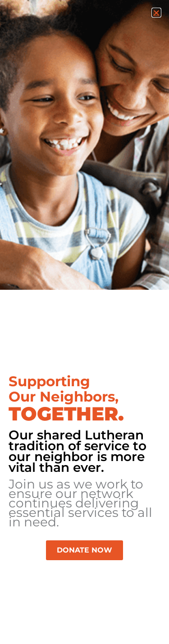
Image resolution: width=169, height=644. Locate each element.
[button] (156, 13)
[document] (84, 322)
